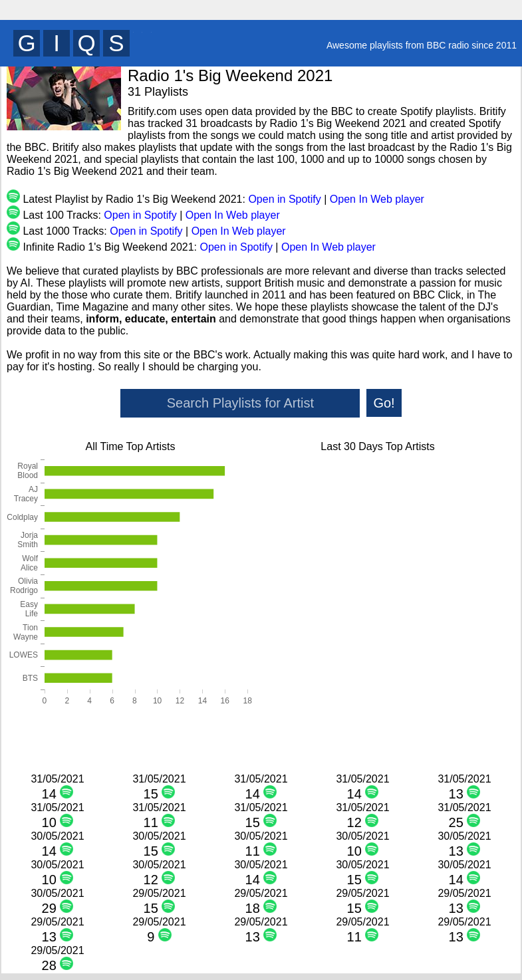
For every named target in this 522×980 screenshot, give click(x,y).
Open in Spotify (284, 199)
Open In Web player (377, 199)
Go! (384, 403)
